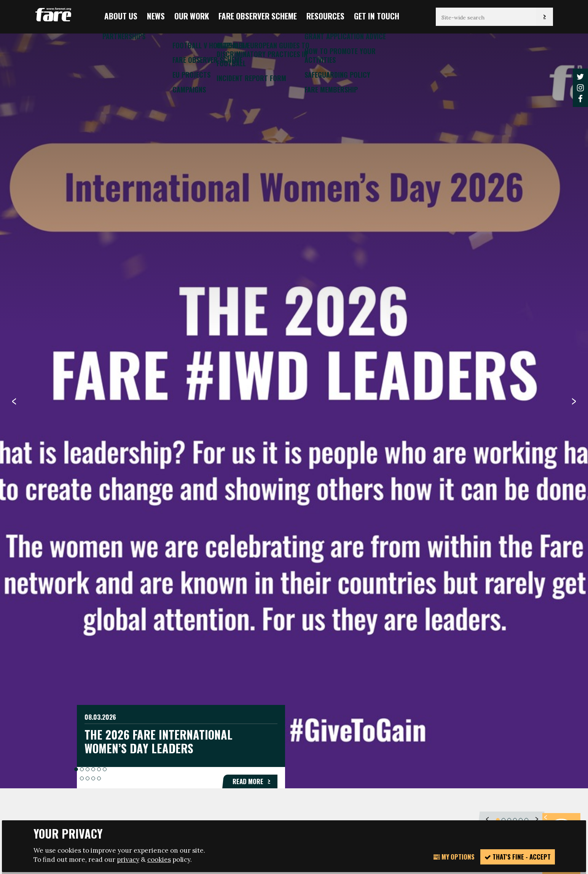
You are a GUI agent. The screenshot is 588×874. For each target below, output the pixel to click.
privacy (128, 860)
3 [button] (88, 291)
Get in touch (377, 16)
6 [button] (105, 291)
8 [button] (88, 300)
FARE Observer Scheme (258, 16)
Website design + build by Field (327, 814)
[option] (294, 410)
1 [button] (76, 291)
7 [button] (82, 300)
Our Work (192, 16)
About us (121, 16)
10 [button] (99, 300)
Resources (325, 16)
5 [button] (99, 291)
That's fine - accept (518, 857)
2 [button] (82, 291)
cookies (159, 860)
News (156, 16)
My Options (454, 857)
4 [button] (93, 291)
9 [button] (93, 300)
